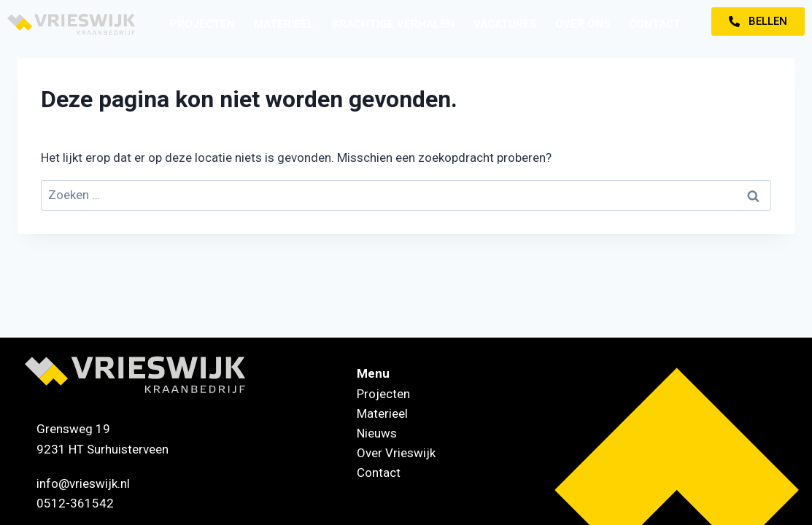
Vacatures (505, 24)
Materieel (284, 24)
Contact (655, 24)
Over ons (583, 24)
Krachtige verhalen (394, 24)
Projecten (202, 24)
